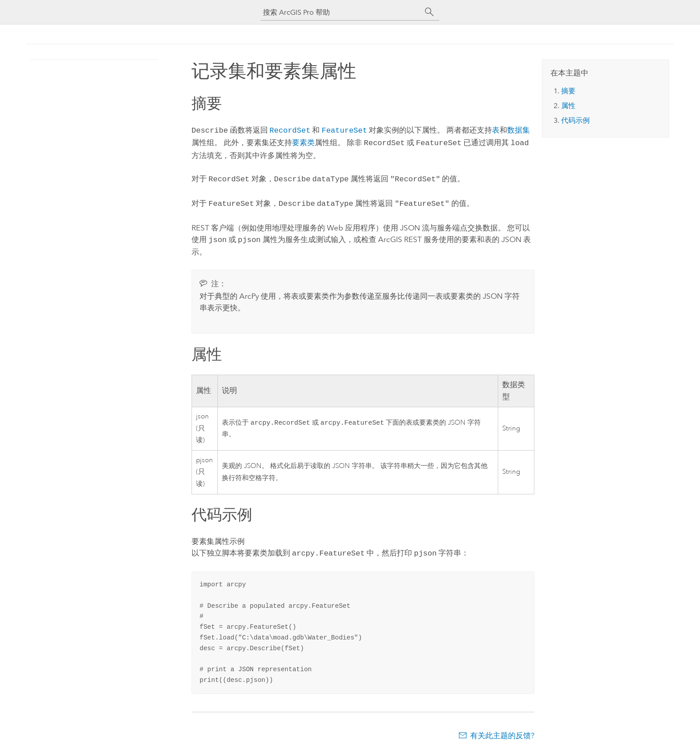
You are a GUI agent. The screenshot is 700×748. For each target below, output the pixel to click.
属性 (568, 106)
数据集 (519, 130)
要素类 (303, 142)
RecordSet (290, 130)
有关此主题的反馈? (502, 730)
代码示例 (575, 120)
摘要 (568, 91)
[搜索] (429, 12)
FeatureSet (344, 130)
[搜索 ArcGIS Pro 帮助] (341, 12)
